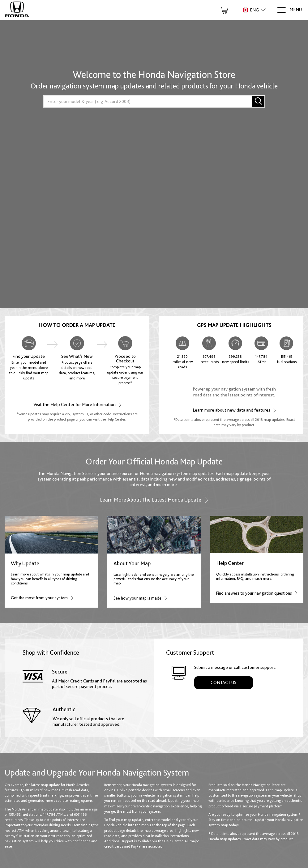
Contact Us (223, 682)
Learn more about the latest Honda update (154, 500)
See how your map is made (140, 598)
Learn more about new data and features (234, 410)
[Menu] (289, 10)
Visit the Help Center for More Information (77, 404)
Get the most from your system (42, 598)
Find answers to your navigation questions (257, 593)
